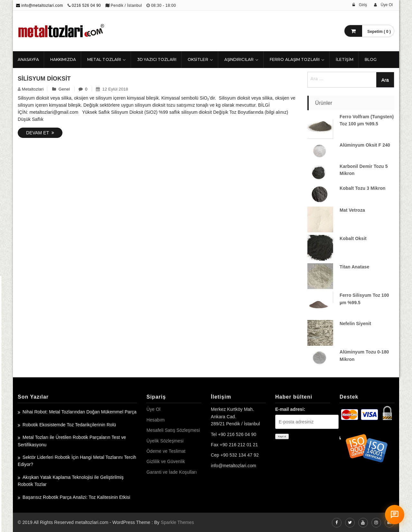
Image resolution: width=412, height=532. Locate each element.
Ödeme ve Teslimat (166, 451)
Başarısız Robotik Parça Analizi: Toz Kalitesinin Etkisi (76, 497)
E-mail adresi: (290, 409)
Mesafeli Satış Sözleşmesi (173, 430)
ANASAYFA (28, 59)
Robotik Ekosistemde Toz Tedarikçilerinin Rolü (69, 425)
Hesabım (156, 420)
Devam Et (40, 133)
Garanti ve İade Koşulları (172, 472)
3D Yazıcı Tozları (157, 59)
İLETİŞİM (345, 59)
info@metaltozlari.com (40, 5)
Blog (371, 59)
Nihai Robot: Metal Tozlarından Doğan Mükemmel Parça (80, 412)
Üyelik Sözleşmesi (165, 441)
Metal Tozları (104, 59)
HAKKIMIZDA (63, 59)
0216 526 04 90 (86, 5)
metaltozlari (33, 89)
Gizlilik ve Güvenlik (166, 461)
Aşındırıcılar (239, 59)
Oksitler (198, 59)
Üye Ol (153, 409)
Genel (64, 89)
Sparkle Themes (177, 522)
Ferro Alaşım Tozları (295, 59)
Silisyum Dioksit (44, 79)
